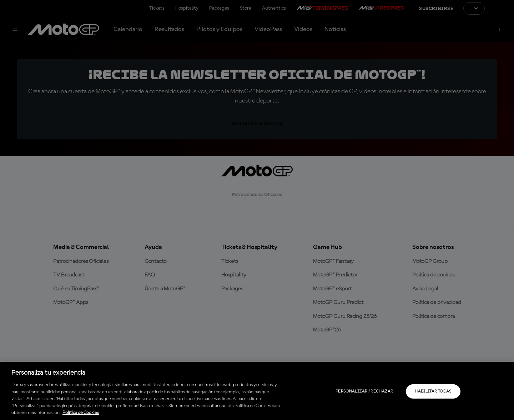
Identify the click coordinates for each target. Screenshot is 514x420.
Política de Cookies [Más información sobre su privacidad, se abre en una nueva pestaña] (81, 413)
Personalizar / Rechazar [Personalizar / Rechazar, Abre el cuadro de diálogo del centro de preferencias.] (364, 391)
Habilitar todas (433, 391)
